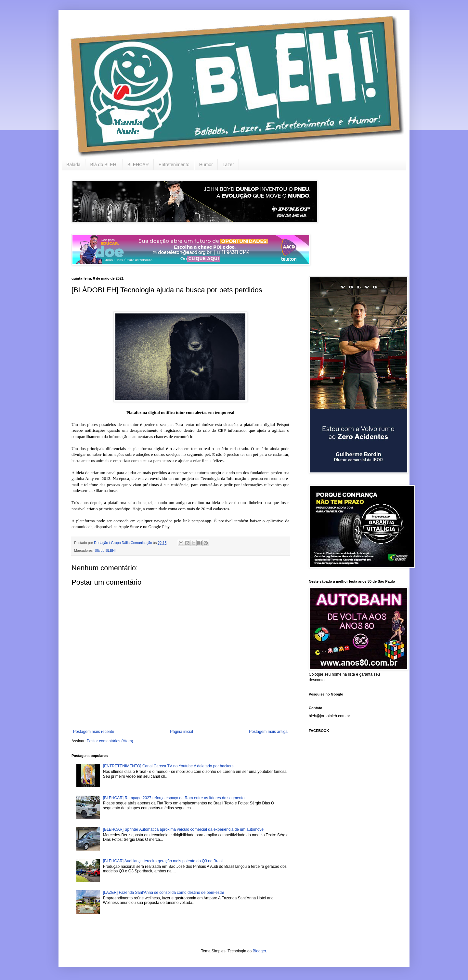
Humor (206, 165)
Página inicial (182, 732)
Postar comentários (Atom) (110, 741)
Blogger (260, 951)
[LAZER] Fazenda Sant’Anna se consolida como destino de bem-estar (164, 893)
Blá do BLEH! (104, 165)
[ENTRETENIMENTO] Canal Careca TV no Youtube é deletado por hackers (168, 766)
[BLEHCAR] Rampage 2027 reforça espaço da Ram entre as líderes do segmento (174, 798)
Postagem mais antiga (268, 732)
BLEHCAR (138, 165)
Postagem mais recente (94, 732)
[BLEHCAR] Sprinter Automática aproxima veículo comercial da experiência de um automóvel (184, 829)
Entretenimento (174, 165)
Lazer (228, 165)
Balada (73, 165)
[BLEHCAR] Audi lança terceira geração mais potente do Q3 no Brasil (163, 861)
